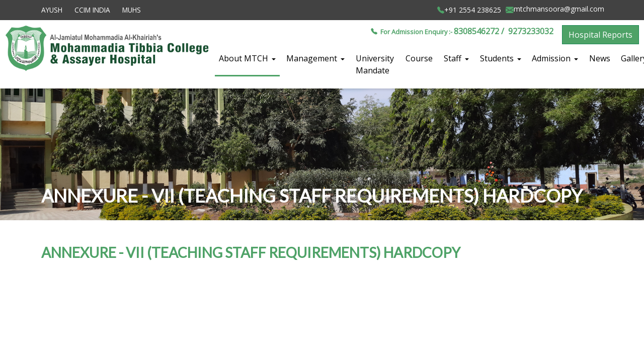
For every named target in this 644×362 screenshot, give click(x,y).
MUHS (132, 10)
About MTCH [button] (245, 58)
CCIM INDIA (92, 10)
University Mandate (375, 64)
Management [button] (313, 58)
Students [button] (498, 58)
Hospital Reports (600, 35)
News (600, 58)
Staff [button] (454, 58)
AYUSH (52, 10)
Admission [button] (552, 58)
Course (419, 58)
